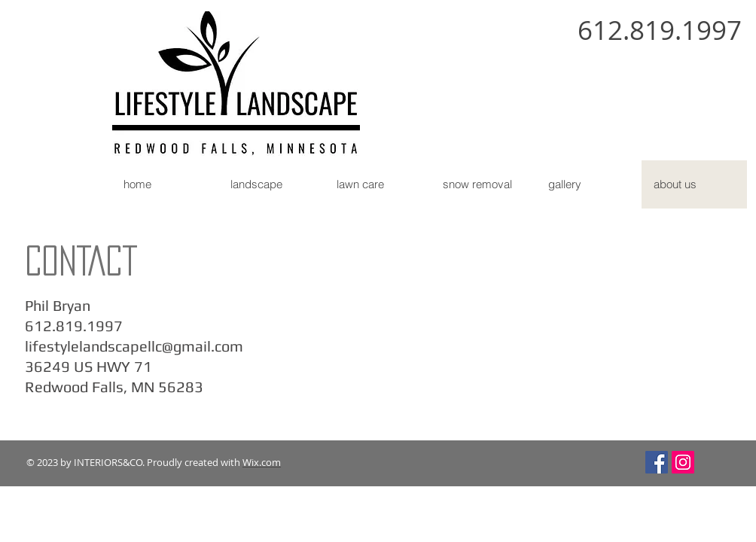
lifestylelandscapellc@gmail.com (134, 346)
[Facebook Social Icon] (657, 462)
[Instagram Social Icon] (683, 462)
